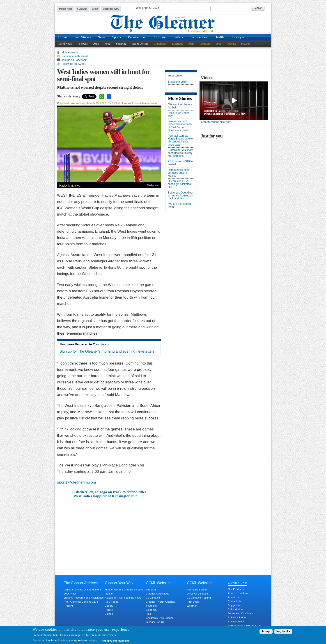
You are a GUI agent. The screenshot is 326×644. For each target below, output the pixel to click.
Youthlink (151, 606)
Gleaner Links (238, 583)
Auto (96, 44)
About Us (233, 597)
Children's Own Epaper (160, 618)
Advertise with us (238, 593)
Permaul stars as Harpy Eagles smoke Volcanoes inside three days (180, 140)
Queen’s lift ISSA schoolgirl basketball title (180, 184)
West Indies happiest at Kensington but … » (109, 496)
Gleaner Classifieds (157, 594)
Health (219, 37)
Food (107, 44)
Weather (192, 606)
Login (95, 9)
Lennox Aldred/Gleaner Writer (140, 103)
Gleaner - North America (160, 602)
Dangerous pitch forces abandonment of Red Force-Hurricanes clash (180, 126)
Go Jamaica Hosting (199, 598)
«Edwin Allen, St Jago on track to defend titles (109, 492)
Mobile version (70, 52)
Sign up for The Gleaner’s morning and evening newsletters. (108, 351)
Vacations (205, 44)
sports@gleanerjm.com (77, 482)
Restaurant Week (197, 590)
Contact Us (234, 601)
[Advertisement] (109, 532)
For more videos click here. (216, 122)
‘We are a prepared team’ (179, 205)
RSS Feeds (112, 602)
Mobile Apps (66, 9)
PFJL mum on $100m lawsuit (181, 163)
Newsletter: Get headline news (123, 598)
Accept (266, 631)
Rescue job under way (178, 115)
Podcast (231, 44)
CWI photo (153, 185)
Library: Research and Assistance (84, 598)
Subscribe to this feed (75, 56)
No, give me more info (116, 641)
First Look (193, 602)
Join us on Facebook (74, 60)
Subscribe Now (111, 9)
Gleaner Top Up (155, 622)
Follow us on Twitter (73, 64)
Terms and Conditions (241, 613)
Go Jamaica (153, 598)
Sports (117, 37)
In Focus (83, 44)
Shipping (121, 44)
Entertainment (138, 37)
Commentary (199, 37)
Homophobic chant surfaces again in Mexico (179, 173)
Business (160, 37)
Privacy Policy (236, 621)
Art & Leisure (140, 44)
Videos (109, 614)
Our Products (236, 589)
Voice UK (151, 610)
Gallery (109, 606)
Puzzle (109, 610)
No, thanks (283, 631)
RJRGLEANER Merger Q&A (244, 626)
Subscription (235, 609)
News (102, 37)
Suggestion (235, 605)
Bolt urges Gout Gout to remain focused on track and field (180, 196)
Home (62, 37)
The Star (151, 590)
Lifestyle (238, 37)
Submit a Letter (237, 617)
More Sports (175, 76)
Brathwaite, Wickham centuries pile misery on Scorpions (180, 153)
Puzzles (246, 44)
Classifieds (160, 44)
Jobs (219, 44)
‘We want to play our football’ (180, 106)
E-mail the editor (178, 82)
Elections (177, 44)
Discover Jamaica (197, 594)
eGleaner (82, 9)
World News (65, 44)
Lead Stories (82, 37)
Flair (191, 44)
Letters (178, 37)
